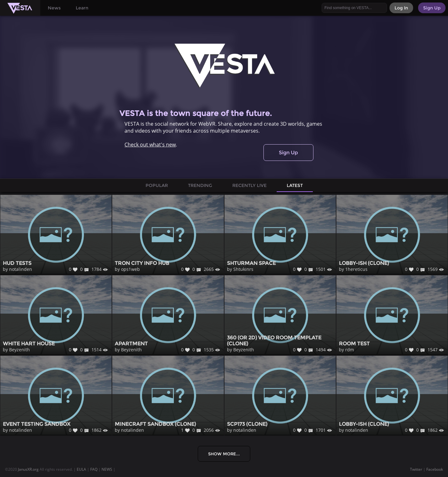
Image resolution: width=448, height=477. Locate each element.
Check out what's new (150, 145)
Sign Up (288, 153)
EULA (81, 469)
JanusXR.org (28, 469)
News (54, 8)
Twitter (416, 469)
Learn (82, 8)
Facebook (435, 469)
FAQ (94, 469)
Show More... (224, 454)
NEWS (107, 469)
